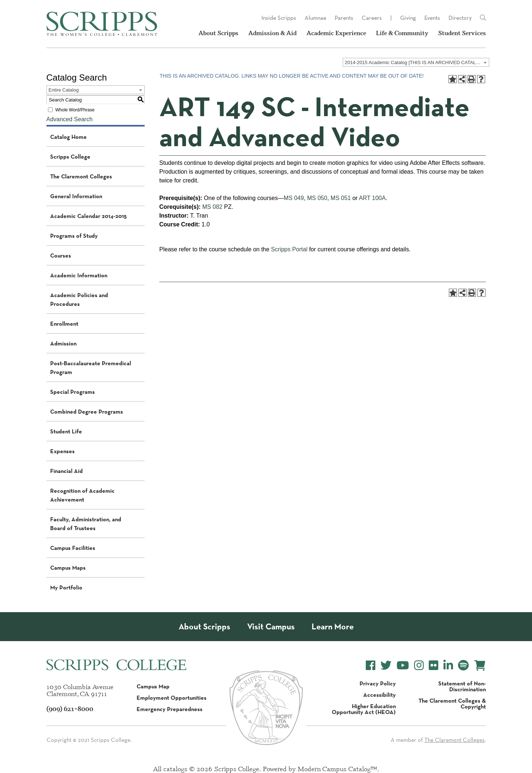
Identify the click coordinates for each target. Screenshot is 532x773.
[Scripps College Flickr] (434, 665)
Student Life (66, 431)
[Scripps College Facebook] (371, 665)
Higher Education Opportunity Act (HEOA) (364, 709)
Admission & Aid (272, 33)
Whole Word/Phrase (75, 110)
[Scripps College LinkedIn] (448, 665)
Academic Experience (336, 33)
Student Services (462, 33)
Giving (408, 18)
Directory (460, 18)
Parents (344, 18)
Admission (63, 343)
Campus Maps (68, 567)
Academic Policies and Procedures (79, 299)
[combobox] (416, 62)
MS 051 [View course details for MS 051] (341, 198)
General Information (76, 196)
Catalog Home (68, 137)
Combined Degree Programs (87, 411)
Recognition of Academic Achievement (82, 495)
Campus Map (153, 686)
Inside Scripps (279, 18)
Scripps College (70, 156)
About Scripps (218, 33)
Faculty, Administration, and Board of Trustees (86, 524)
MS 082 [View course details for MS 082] (212, 207)
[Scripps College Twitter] (386, 665)
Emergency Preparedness (170, 709)
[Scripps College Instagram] (419, 665)
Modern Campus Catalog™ (337, 769)
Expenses (62, 451)
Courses (61, 255)
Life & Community (402, 33)
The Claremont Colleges (81, 176)
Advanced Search (70, 119)
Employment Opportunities (172, 698)
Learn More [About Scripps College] (333, 627)
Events (432, 18)
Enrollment (64, 323)
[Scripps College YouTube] (403, 665)
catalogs (175, 769)
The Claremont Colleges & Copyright (452, 703)
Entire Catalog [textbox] (64, 90)
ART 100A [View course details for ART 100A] (372, 198)
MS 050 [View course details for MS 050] (317, 198)
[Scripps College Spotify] (463, 665)
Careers (372, 18)
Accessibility (380, 695)
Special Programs (72, 392)
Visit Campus (271, 627)
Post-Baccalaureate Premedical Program (91, 367)
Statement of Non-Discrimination (462, 686)
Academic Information (79, 275)
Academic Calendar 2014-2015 (88, 216)
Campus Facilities (73, 548)
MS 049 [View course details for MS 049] (294, 198)
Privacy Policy (378, 683)
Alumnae (315, 18)
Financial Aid (66, 471)
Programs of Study (74, 236)
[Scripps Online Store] (480, 665)
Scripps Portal (289, 249)
